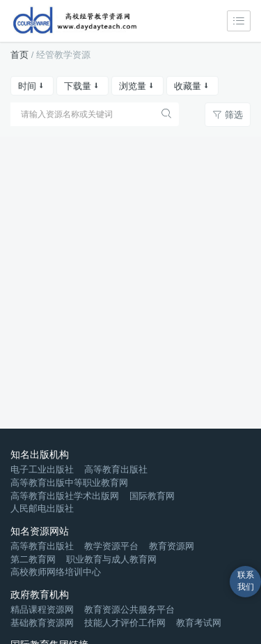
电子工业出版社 (42, 469)
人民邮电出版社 (42, 508)
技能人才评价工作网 (125, 623)
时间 (32, 86)
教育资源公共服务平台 (129, 609)
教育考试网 (199, 623)
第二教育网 (33, 559)
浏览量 (137, 86)
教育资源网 (172, 546)
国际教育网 (152, 496)
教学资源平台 (111, 546)
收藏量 (192, 86)
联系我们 (246, 581)
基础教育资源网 (42, 623)
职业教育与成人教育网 (111, 559)
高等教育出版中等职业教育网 (69, 483)
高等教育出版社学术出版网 (65, 496)
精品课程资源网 (42, 609)
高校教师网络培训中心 (56, 572)
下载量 (82, 86)
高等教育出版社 (116, 469)
